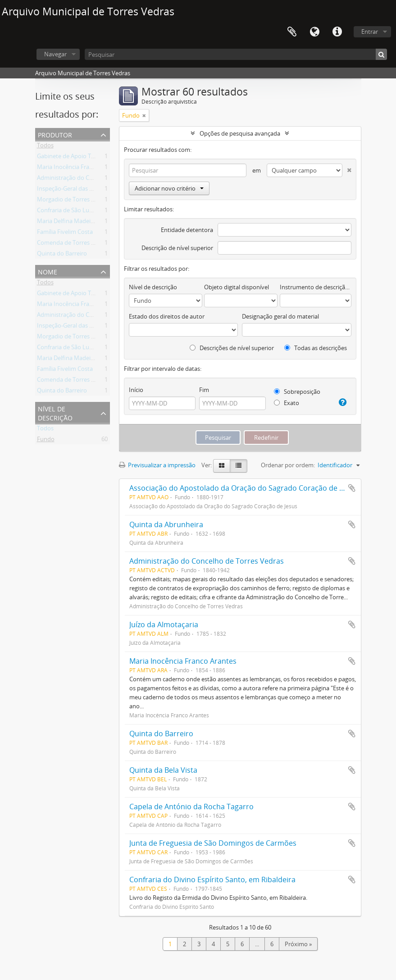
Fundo (46, 441)
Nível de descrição (55, 413)
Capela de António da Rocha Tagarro (191, 807)
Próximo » (298, 944)
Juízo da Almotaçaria (164, 624)
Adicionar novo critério (169, 188)
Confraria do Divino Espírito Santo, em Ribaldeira (212, 880)
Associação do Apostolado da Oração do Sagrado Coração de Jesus (243, 488)
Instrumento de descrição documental (315, 287)
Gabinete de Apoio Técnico (73, 158)
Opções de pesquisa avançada (240, 133)
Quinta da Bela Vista (163, 770)
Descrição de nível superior (177, 248)
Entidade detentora (187, 230)
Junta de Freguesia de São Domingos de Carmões (213, 843)
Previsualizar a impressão (157, 465)
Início (136, 390)
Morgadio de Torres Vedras (73, 201)
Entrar (370, 32)
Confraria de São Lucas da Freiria (80, 212)
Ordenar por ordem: (288, 465)
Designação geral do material (280, 316)
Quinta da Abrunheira (166, 524)
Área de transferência (292, 32)
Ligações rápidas (337, 32)
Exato (287, 403)
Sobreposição (297, 392)
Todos (45, 147)
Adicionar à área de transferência (352, 488)
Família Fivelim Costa (65, 233)
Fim (204, 390)
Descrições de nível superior (232, 348)
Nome (48, 271)
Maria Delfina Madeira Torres (76, 223)
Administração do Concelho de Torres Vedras (97, 179)
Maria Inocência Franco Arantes (79, 169)
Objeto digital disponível (237, 287)
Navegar (55, 54)
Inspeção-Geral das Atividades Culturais (90, 190)
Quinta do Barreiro (62, 255)
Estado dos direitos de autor (167, 316)
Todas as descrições (316, 348)
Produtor (55, 134)
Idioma (314, 32)
